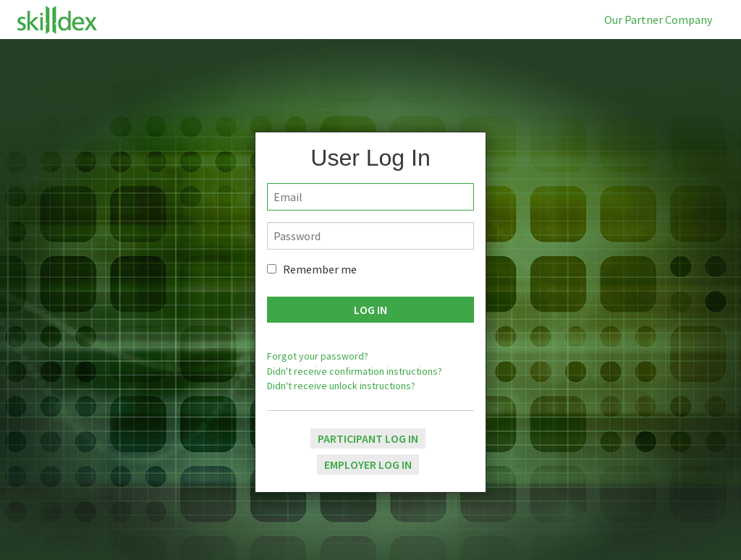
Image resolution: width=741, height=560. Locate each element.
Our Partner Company (658, 20)
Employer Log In (368, 464)
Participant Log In (368, 438)
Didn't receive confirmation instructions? (355, 371)
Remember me (320, 269)
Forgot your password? (318, 356)
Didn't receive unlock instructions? (341, 386)
